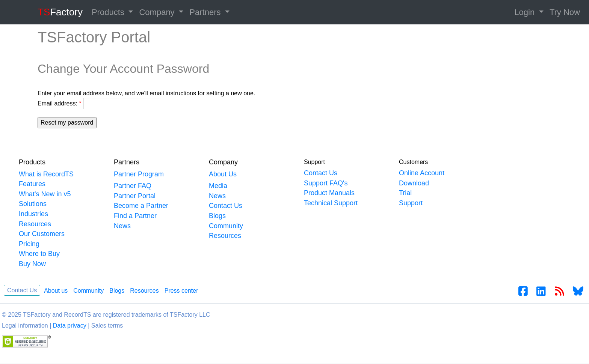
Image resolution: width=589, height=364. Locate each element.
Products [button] (109, 12)
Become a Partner (141, 206)
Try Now (565, 12)
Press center (181, 291)
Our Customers (42, 234)
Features (32, 184)
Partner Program (139, 174)
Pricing (29, 244)
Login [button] (526, 12)
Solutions (33, 204)
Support (411, 203)
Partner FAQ (133, 186)
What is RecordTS (46, 174)
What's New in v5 (45, 194)
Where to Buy (39, 254)
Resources (35, 224)
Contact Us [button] (22, 290)
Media (218, 186)
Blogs (217, 216)
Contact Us (226, 206)
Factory (60, 12)
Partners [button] (206, 12)
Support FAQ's (326, 183)
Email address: (60, 103)
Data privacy (70, 326)
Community (226, 226)
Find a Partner (135, 216)
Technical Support (331, 203)
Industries (33, 214)
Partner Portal (135, 196)
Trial (405, 193)
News (122, 226)
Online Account (422, 173)
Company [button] (158, 12)
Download (414, 183)
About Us (223, 174)
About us (56, 291)
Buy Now (32, 264)
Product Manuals (329, 193)
